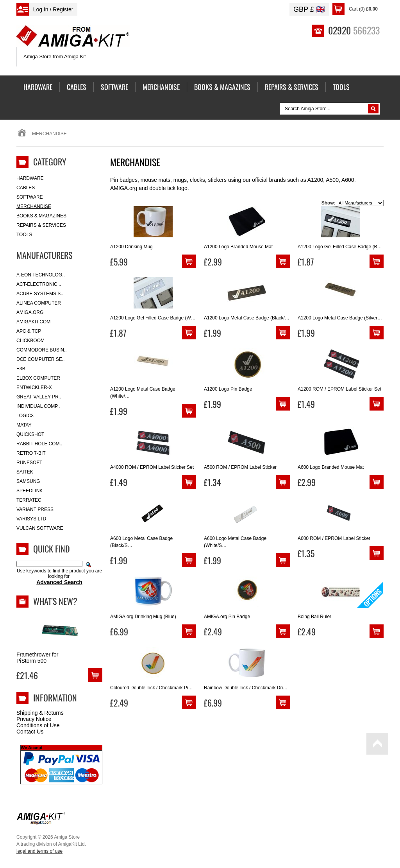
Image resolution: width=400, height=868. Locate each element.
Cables (26, 188)
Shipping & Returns (40, 713)
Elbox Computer (38, 378)
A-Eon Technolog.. (41, 275)
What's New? (55, 601)
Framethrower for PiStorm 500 (37, 658)
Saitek (25, 472)
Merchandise (34, 206)
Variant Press (35, 509)
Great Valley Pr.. (39, 397)
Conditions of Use (38, 725)
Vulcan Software (40, 528)
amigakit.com (33, 322)
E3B (21, 369)
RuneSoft (29, 463)
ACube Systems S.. (40, 294)
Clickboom (30, 341)
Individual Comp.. (38, 406)
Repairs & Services (41, 225)
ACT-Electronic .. (39, 284)
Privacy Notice (34, 719)
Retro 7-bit (31, 453)
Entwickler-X (34, 387)
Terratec (29, 500)
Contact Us (30, 732)
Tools (24, 235)
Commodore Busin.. (42, 350)
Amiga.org (30, 312)
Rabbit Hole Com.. (39, 444)
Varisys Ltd (31, 519)
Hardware (30, 178)
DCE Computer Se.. (40, 359)
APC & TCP (29, 331)
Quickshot (30, 434)
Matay (24, 425)
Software (30, 197)
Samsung (28, 481)
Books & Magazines (41, 216)
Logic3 (25, 416)
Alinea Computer (39, 303)
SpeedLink (29, 491)
